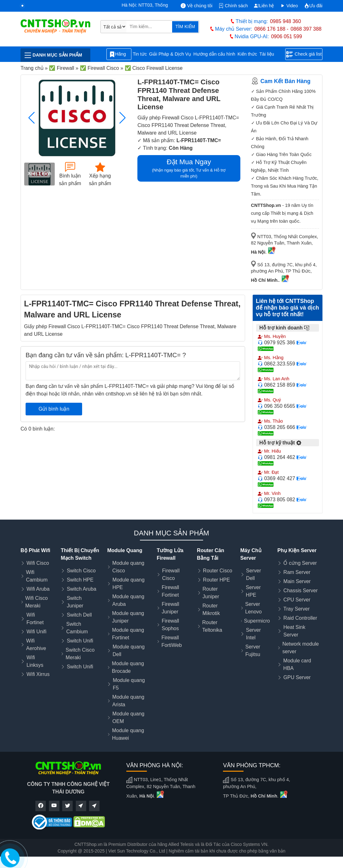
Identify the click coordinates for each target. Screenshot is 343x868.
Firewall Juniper (170, 608)
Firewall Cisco (171, 574)
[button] (122, 118)
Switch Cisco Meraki (80, 654)
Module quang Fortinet (128, 634)
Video (289, 6)
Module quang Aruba (128, 600)
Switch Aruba (81, 589)
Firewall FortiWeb (172, 641)
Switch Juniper (75, 602)
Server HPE (253, 591)
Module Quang (125, 550)
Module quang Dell (129, 651)
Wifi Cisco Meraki (36, 602)
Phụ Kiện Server (297, 550)
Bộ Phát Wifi (35, 550)
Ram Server (297, 572)
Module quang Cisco (128, 567)
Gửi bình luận (54, 409)
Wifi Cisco (38, 563)
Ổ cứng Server (300, 563)
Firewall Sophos (170, 625)
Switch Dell (79, 615)
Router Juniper (211, 593)
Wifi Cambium (37, 576)
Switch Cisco (81, 571)
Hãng (119, 54)
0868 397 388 (306, 29)
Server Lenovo (253, 608)
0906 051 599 (286, 36)
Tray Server (296, 609)
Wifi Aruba (38, 589)
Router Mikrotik (211, 609)
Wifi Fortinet (35, 619)
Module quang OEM (128, 717)
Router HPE (217, 580)
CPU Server (297, 600)
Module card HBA (297, 664)
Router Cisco (218, 571)
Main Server (297, 581)
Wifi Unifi (36, 632)
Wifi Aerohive (36, 645)
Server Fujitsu (253, 651)
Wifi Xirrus (38, 674)
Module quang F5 (129, 684)
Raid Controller (300, 618)
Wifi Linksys (35, 661)
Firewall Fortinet (170, 591)
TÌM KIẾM (185, 27)
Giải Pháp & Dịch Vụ (170, 54)
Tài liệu (270, 54)
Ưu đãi (313, 6)
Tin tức (140, 54)
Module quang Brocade (128, 667)
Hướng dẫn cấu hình (214, 54)
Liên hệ (264, 6)
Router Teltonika (212, 626)
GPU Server (297, 677)
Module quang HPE (128, 584)
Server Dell (253, 574)
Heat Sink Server (294, 631)
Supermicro (257, 621)
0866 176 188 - (271, 29)
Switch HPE (80, 580)
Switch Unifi (80, 641)
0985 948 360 (286, 21)
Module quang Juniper (128, 617)
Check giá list (304, 54)
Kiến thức (247, 54)
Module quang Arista (128, 701)
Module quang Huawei (128, 734)
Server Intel (253, 634)
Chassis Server (300, 591)
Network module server (301, 648)
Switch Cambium (77, 628)
